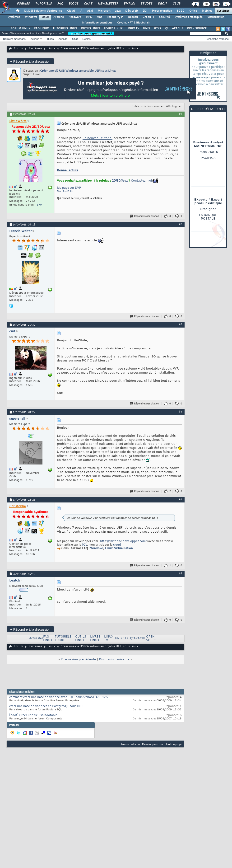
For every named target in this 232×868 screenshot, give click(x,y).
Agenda (63, 39)
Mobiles (207, 11)
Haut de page (173, 744)
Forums (23, 4)
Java (118, 11)
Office (193, 11)
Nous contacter (131, 744)
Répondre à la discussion (30, 61)
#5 (181, 499)
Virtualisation (216, 17)
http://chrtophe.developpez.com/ (123, 541)
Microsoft (104, 11)
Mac (99, 17)
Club (176, 4)
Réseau (133, 17)
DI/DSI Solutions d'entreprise (43, 11)
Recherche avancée (217, 39)
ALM (90, 11)
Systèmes (223, 11)
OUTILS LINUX (90, 28)
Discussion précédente (79, 659)
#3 (181, 324)
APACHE (178, 28)
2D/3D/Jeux (120, 181)
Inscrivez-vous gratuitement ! (91, 33)
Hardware (75, 17)
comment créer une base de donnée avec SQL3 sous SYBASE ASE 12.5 (59, 697)
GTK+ (158, 28)
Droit (162, 4)
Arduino (59, 17)
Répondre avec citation (145, 216)
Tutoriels (43, 4)
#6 (181, 573)
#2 (181, 224)
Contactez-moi (141, 181)
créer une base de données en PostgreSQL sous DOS (46, 706)
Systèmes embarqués (189, 17)
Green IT (148, 17)
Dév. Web (132, 11)
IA (81, 11)
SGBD (181, 11)
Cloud (71, 11)
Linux (45, 17)
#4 (181, 412)
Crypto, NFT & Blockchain (134, 23)
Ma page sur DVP (69, 188)
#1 (181, 114)
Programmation (162, 11)
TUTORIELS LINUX (65, 28)
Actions (35, 39)
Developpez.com (153, 744)
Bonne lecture (68, 171)
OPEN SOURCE (197, 28)
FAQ (60, 4)
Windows (31, 17)
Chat (88, 4)
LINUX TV (133, 28)
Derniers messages (14, 39)
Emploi (129, 4)
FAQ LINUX (42, 28)
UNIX (147, 28)
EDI (145, 11)
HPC (89, 17)
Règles (87, 39)
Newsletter (108, 4)
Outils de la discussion (146, 106)
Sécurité (164, 17)
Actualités (36, 638)
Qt (167, 28)
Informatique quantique (97, 23)
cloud (117, 545)
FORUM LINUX (21, 28)
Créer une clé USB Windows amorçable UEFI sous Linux (78, 71)
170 (39, 205)
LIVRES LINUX (113, 28)
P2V (84, 545)
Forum (18, 49)
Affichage (172, 106)
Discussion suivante (114, 659)
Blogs (73, 4)
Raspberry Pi (115, 17)
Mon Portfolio (65, 192)
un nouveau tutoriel (97, 138)
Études (146, 4)
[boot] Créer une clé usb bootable (33, 715)
